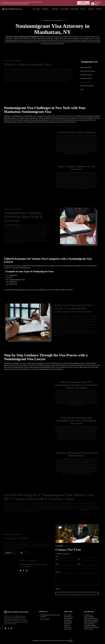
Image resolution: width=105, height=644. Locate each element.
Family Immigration (86, 68)
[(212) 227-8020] (34, 567)
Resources (91, 9)
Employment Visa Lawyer (88, 71)
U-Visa (82, 89)
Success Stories (65, 9)
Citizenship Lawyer (86, 75)
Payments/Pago (75, 9)
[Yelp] (24, 570)
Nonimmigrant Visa (86, 82)
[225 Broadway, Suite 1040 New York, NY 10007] (12, 2)
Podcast (83, 9)
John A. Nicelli (37, 9)
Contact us (86, 509)
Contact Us (99, 9)
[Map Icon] (21, 570)
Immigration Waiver (86, 79)
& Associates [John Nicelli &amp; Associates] (13, 225)
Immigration (46, 9)
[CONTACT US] (93, 4)
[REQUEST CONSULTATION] (83, 3)
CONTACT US (97, 1)
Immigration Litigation (87, 86)
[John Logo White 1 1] (12, 9)
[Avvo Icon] (27, 570)
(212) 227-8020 (30, 554)
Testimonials (55, 9)
